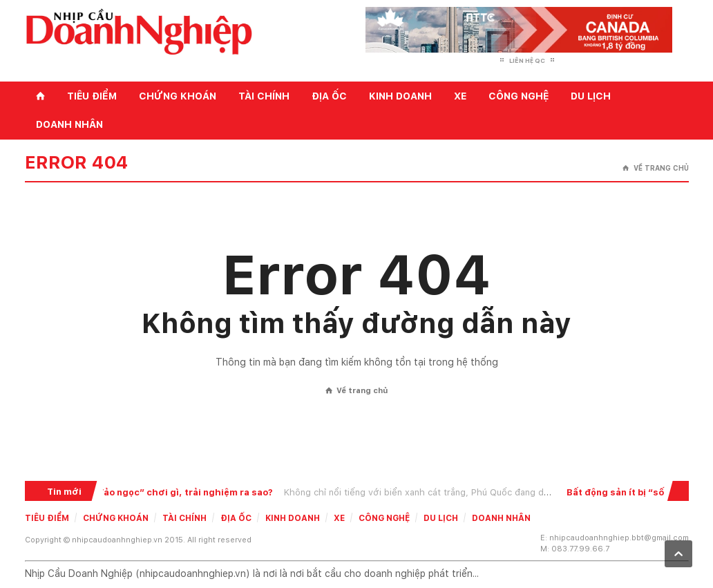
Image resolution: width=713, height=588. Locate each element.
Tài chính (264, 96)
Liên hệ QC (527, 60)
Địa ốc (329, 96)
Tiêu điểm (92, 96)
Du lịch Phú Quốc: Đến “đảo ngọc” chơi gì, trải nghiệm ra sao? (146, 492)
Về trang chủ (656, 168)
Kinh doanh (400, 96)
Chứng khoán (178, 96)
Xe (460, 96)
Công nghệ (519, 96)
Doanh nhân (69, 124)
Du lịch (591, 96)
